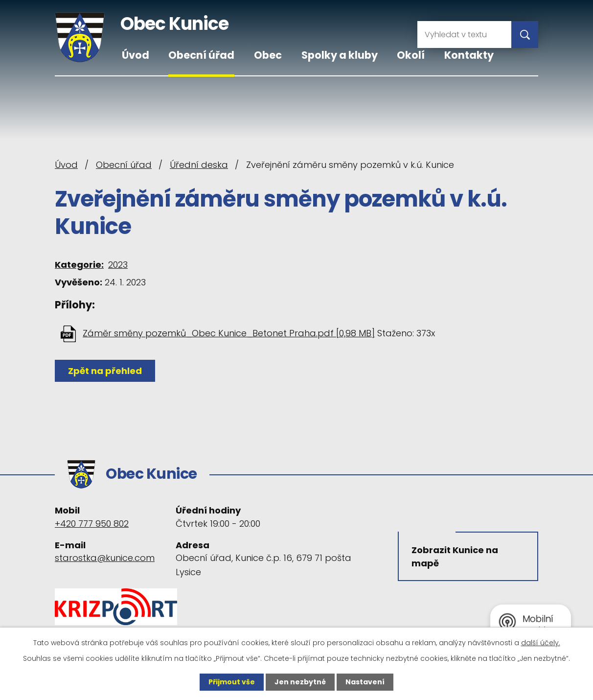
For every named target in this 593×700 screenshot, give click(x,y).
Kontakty (469, 55)
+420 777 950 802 (92, 524)
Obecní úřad (201, 55)
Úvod (136, 55)
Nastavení (365, 682)
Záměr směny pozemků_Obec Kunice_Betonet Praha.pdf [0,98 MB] (229, 333)
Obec (268, 55)
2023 (118, 265)
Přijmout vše (232, 682)
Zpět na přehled (105, 371)
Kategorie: (79, 265)
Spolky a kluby (340, 55)
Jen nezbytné (300, 682)
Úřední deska (199, 165)
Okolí (411, 55)
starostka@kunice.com (105, 558)
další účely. (541, 643)
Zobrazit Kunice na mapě (455, 557)
